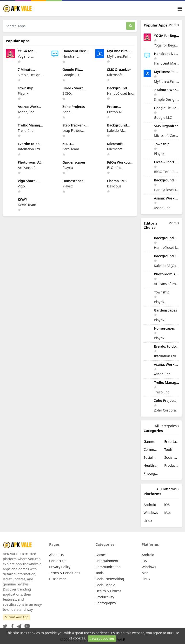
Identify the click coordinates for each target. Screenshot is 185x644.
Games (149, 442)
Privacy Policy (60, 567)
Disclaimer (57, 579)
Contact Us (58, 561)
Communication (151, 449)
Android (150, 505)
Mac (168, 513)
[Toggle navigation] (180, 9)
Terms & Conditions (65, 573)
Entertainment (172, 442)
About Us (56, 555)
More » (174, 25)
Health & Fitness (151, 465)
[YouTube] (26, 625)
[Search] (131, 26)
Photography (151, 473)
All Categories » (167, 426)
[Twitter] (5, 625)
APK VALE (118, 640)
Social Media (172, 457)
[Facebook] (11, 625)
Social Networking (151, 457)
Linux (148, 521)
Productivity (172, 465)
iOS (167, 505)
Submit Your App (17, 617)
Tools (168, 449)
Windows (151, 513)
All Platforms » (168, 489)
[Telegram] (18, 625)
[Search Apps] (65, 26)
